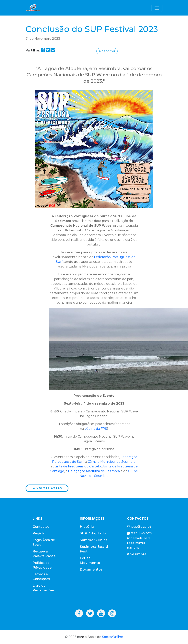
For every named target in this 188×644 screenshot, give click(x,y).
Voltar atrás (47, 488)
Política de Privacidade (42, 565)
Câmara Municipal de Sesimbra (112, 462)
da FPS (101, 429)
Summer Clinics (94, 540)
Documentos (91, 569)
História (87, 527)
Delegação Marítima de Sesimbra (94, 471)
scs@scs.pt (139, 527)
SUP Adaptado (93, 533)
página (90, 429)
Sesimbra (137, 554)
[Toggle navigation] (157, 8)
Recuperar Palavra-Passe (44, 554)
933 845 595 (140, 540)
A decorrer (107, 51)
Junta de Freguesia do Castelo (77, 466)
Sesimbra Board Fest (94, 549)
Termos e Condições (41, 577)
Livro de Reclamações (44, 588)
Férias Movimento (90, 560)
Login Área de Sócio (44, 542)
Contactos (41, 527)
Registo (39, 533)
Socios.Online (112, 637)
